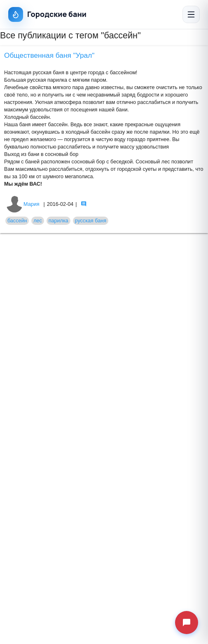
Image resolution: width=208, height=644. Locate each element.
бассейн (17, 221)
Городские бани (47, 14)
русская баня (91, 221)
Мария (23, 204)
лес (38, 221)
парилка (58, 221)
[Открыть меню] (191, 14)
